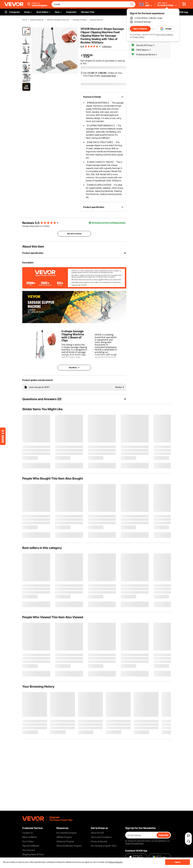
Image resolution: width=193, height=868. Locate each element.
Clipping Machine (96, 20)
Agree (178, 862)
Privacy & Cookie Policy (134, 843)
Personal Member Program (69, 846)
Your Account (29, 850)
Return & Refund (30, 837)
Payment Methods (31, 846)
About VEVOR (97, 833)
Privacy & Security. (116, 862)
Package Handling (79, 20)
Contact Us (28, 833)
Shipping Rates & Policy (33, 854)
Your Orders (28, 841)
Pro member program (67, 833)
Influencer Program (65, 841)
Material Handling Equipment (58, 20)
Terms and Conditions (165, 35)
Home (25, 20)
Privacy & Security (99, 841)
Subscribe (163, 835)
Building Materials (37, 20)
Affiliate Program (64, 837)
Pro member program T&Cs (104, 846)
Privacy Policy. (139, 37)
